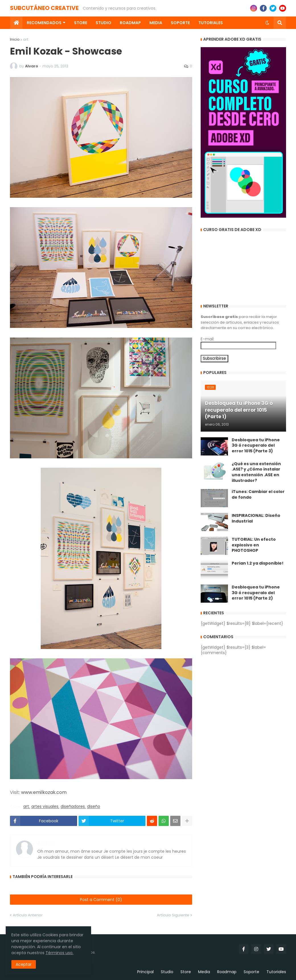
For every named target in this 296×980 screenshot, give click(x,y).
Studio (167, 972)
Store (186, 972)
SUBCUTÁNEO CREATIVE (44, 8)
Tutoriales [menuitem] (211, 23)
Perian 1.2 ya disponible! (258, 563)
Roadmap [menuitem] (130, 23)
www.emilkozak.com (44, 792)
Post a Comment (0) (101, 900)
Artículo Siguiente (173, 915)
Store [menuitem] (81, 23)
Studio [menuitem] (103, 23)
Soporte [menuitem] (180, 23)
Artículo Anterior (28, 915)
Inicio (15, 39)
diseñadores (73, 807)
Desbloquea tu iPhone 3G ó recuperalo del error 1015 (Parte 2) (256, 593)
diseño (94, 807)
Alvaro (46, 843)
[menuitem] (16, 23)
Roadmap (227, 972)
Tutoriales (276, 972)
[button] (267, 23)
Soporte (251, 972)
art (26, 39)
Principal (145, 972)
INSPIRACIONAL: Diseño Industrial (256, 518)
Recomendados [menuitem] (44, 23)
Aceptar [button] (24, 964)
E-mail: (207, 339)
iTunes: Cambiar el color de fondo (258, 495)
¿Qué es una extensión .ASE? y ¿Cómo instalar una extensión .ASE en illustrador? (256, 472)
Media (204, 972)
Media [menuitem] (156, 23)
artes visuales (45, 807)
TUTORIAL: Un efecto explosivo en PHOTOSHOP (254, 545)
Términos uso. (59, 953)
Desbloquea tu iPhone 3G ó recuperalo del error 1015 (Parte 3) (256, 446)
